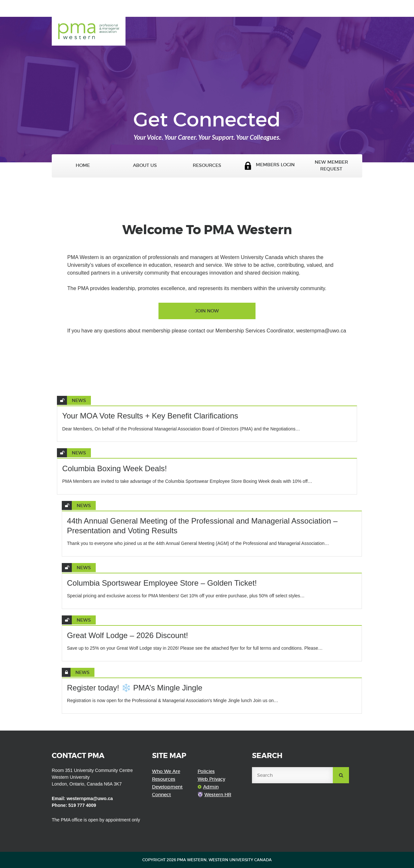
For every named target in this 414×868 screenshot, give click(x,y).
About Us (145, 165)
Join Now (207, 311)
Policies (206, 771)
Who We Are (166, 771)
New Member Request (331, 166)
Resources (207, 165)
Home (83, 165)
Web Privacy (211, 779)
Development (167, 787)
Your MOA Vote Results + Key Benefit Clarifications (150, 416)
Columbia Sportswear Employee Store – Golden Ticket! (162, 583)
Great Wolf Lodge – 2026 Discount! (127, 635)
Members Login (269, 166)
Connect (162, 795)
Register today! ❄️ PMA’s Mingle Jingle (135, 688)
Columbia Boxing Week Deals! (114, 468)
